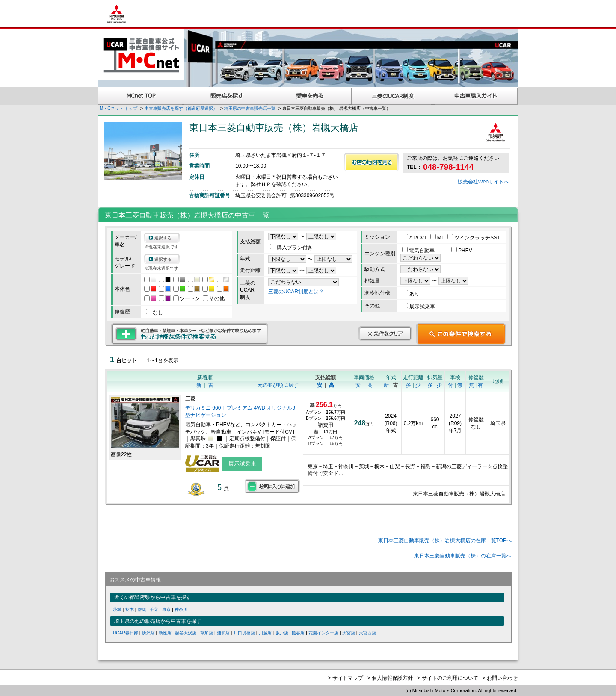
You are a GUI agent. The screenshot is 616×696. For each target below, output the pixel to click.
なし (154, 313)
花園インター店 (323, 633)
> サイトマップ (346, 678)
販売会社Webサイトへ (483, 182)
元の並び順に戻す (278, 385)
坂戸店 (282, 633)
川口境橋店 (244, 633)
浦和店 (223, 633)
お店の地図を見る (372, 162)
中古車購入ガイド (477, 96)
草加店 (207, 633)
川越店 (265, 633)
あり (411, 294)
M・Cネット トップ (118, 108)
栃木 (130, 609)
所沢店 (148, 633)
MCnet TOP (141, 96)
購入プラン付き (291, 248)
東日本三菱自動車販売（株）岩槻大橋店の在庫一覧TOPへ (445, 540)
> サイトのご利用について (447, 678)
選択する (163, 238)
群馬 (142, 609)
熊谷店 (298, 633)
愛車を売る (310, 96)
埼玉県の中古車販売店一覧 (250, 108)
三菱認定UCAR (393, 96)
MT (438, 238)
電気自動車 (419, 251)
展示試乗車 (419, 307)
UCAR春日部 (126, 633)
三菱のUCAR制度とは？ (296, 292)
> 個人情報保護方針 (390, 678)
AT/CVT (416, 238)
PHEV (462, 251)
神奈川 (181, 609)
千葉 (154, 609)
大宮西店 (367, 633)
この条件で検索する (461, 334)
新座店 (165, 633)
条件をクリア (385, 333)
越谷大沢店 (186, 633)
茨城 (117, 609)
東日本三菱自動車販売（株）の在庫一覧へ (463, 556)
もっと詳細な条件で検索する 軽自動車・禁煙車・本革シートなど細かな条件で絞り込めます (190, 334)
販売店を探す (226, 96)
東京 (166, 609)
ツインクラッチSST (474, 238)
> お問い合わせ (500, 678)
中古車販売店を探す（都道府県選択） (181, 108)
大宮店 (349, 633)
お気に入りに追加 (272, 486)
